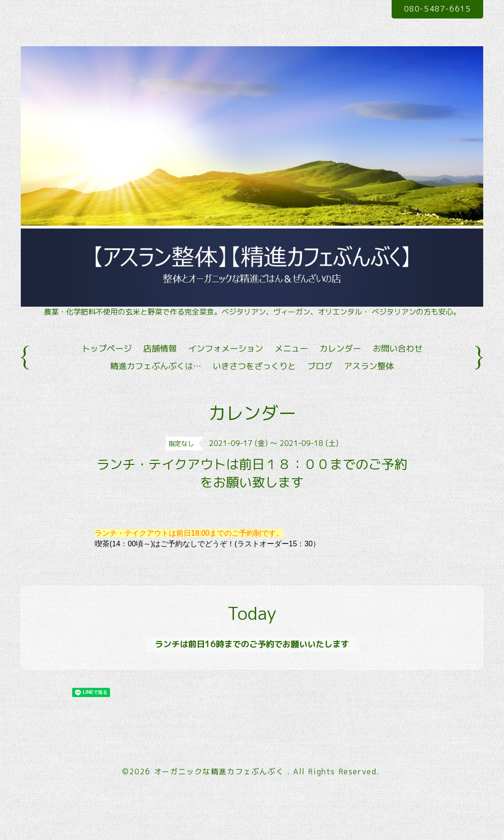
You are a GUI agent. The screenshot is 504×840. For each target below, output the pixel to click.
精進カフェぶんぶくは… (156, 366)
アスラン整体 (369, 366)
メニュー (291, 349)
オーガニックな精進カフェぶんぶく (221, 772)
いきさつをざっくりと (254, 366)
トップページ (107, 349)
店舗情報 (160, 349)
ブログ (320, 366)
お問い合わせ (398, 349)
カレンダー (340, 349)
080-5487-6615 (438, 9)
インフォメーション (226, 349)
